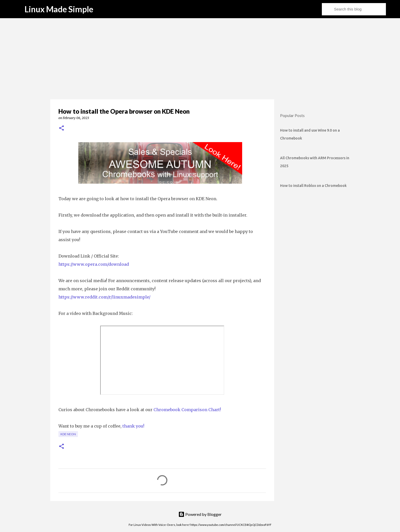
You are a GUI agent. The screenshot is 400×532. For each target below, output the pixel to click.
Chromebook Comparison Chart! (187, 410)
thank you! (133, 426)
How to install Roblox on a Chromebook (313, 186)
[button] (61, 128)
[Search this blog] (359, 9)
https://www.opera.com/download (94, 264)
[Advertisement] (200, 59)
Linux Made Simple (59, 9)
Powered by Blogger (200, 514)
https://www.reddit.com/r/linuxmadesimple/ (104, 297)
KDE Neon (68, 434)
